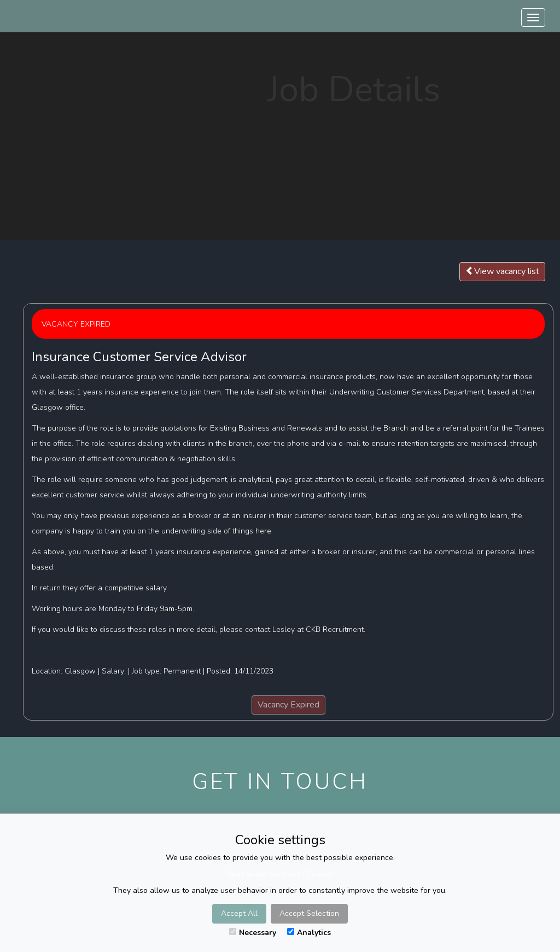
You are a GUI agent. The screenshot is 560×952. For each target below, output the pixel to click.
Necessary (253, 933)
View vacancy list (502, 271)
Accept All (239, 913)
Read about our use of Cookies (280, 874)
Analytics (309, 933)
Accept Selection (309, 913)
